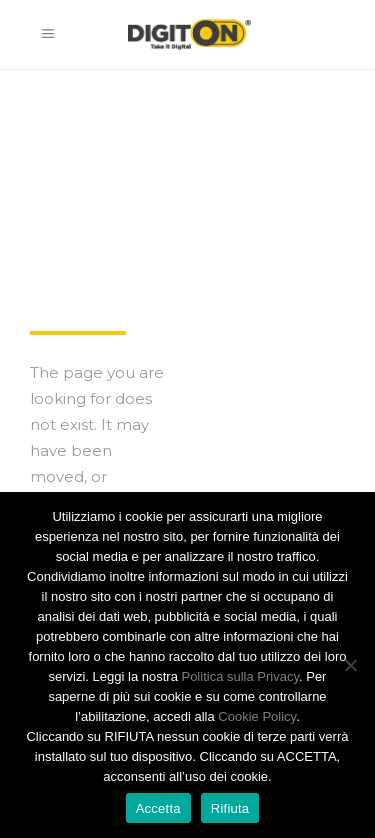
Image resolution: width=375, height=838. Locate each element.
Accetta (158, 808)
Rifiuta (230, 808)
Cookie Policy (257, 716)
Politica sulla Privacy (240, 676)
